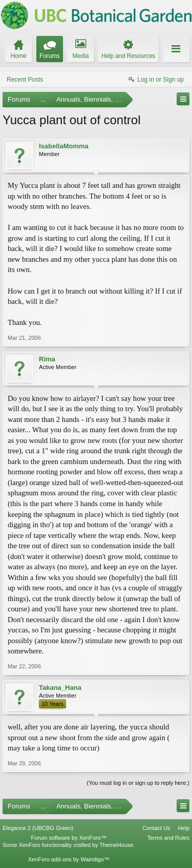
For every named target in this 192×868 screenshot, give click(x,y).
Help (184, 828)
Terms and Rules (168, 838)
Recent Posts (25, 80)
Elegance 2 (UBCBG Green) (38, 828)
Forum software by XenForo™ (69, 838)
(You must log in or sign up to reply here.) (138, 783)
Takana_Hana (60, 688)
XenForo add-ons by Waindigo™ (69, 859)
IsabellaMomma (64, 146)
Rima (47, 359)
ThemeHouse (116, 845)
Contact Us (156, 828)
